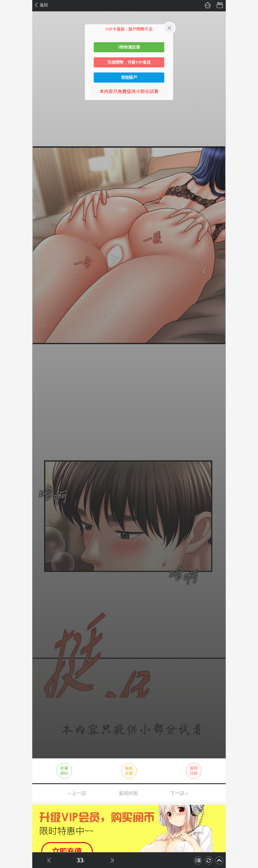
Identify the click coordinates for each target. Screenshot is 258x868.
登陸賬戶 (129, 77)
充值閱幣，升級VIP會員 (129, 62)
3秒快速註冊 (129, 47)
